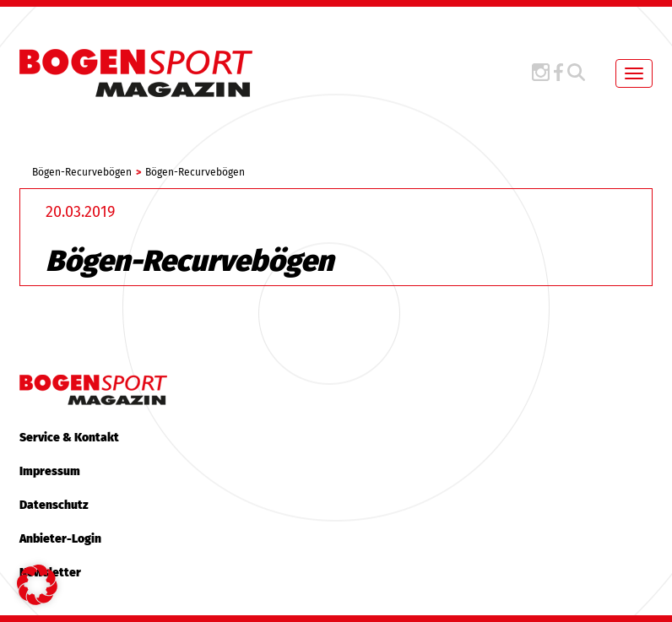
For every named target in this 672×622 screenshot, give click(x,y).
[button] (37, 585)
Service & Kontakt (69, 438)
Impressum (50, 471)
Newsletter (50, 573)
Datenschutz (54, 505)
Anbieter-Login (60, 539)
